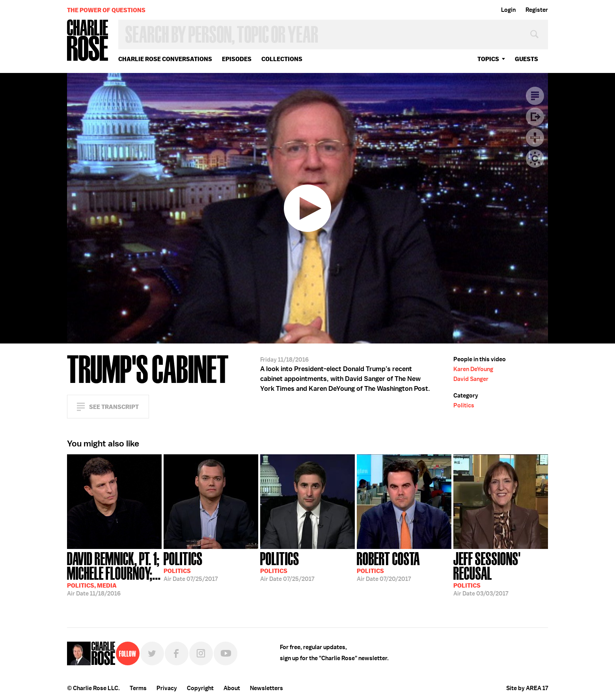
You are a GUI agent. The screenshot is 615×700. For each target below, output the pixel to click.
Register (537, 10)
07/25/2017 (191, 566)
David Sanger (471, 379)
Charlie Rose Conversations (165, 59)
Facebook (177, 653)
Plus (535, 138)
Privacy (167, 688)
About (232, 688)
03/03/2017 (501, 573)
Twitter (152, 653)
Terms (138, 688)
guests (526, 59)
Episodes (237, 59)
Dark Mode (535, 159)
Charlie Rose (88, 41)
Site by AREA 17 (527, 688)
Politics (464, 405)
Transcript (535, 96)
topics (488, 59)
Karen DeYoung (473, 369)
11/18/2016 (114, 573)
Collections (282, 59)
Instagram (201, 653)
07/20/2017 (388, 566)
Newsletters (266, 688)
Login (508, 10)
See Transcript (114, 407)
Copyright (200, 688)
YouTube (225, 653)
